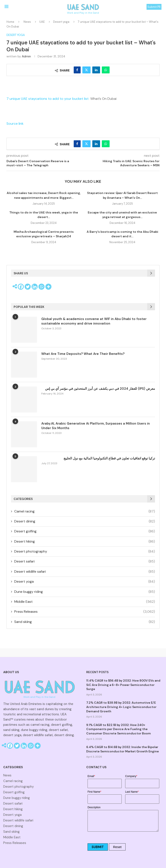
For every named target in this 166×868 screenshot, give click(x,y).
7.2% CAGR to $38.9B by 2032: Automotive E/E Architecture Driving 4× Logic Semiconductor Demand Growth (121, 707)
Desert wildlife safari (85, 572)
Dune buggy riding (85, 592)
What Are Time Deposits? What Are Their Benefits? (83, 354)
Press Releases (85, 612)
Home (10, 22)
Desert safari (85, 561)
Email (91, 776)
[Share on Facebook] (77, 70)
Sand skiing (85, 622)
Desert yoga (61, 22)
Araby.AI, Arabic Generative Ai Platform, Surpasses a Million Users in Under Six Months (96, 426)
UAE (42, 22)
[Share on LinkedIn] (96, 70)
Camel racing (85, 511)
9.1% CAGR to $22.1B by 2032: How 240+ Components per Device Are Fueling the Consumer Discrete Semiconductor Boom (119, 729)
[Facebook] (21, 287)
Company (131, 776)
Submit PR (154, 7)
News (27, 22)
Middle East (85, 602)
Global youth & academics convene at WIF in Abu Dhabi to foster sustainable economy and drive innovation (94, 321)
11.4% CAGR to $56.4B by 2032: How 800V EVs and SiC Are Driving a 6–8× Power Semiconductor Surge (123, 685)
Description (94, 807)
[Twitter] (28, 287)
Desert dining (85, 521)
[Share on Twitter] (86, 70)
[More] (48, 287)
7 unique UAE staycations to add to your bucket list (48, 99)
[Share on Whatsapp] (106, 70)
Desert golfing (85, 531)
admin (26, 56)
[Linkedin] (35, 287)
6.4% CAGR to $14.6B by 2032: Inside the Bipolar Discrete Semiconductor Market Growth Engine (123, 749)
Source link (15, 124)
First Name (94, 792)
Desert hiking (85, 541)
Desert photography (85, 551)
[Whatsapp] (41, 287)
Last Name (132, 792)
